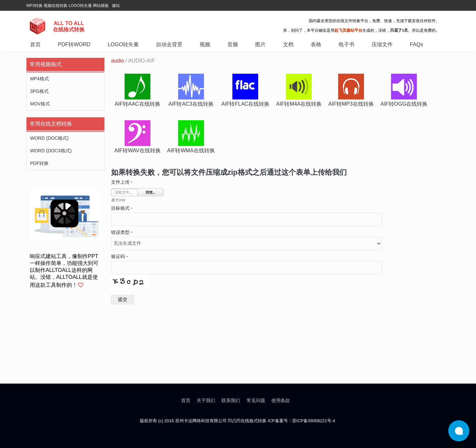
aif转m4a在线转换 (299, 104)
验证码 (119, 257)
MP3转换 (35, 6)
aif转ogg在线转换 (404, 104)
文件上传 (122, 182)
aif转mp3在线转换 (351, 104)
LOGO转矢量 (80, 6)
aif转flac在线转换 (246, 104)
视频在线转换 (56, 6)
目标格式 (122, 208)
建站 (116, 6)
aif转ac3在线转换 (191, 104)
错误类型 (122, 233)
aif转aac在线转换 (138, 104)
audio (118, 61)
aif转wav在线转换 (138, 150)
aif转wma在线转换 (191, 150)
